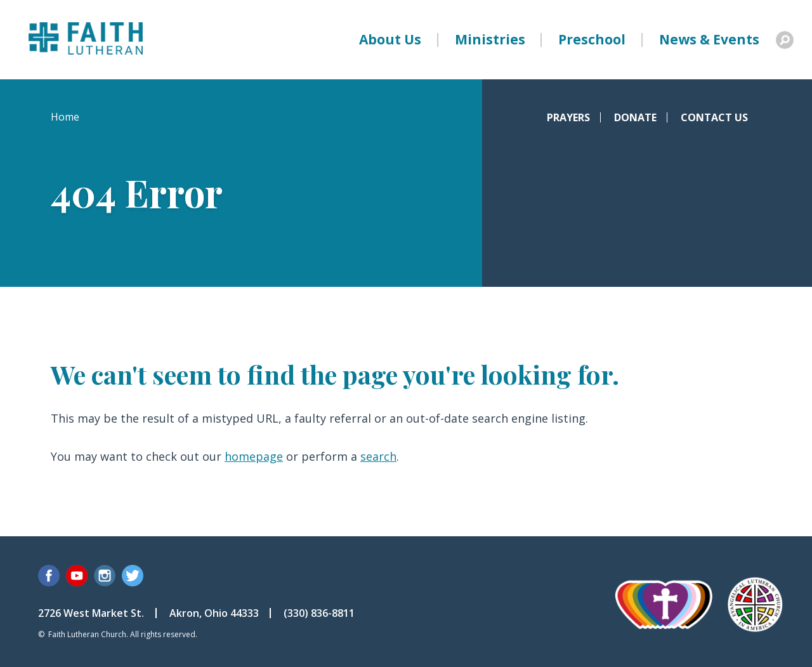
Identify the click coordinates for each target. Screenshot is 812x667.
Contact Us (714, 117)
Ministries (490, 39)
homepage (254, 456)
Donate (635, 117)
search (378, 456)
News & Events (709, 39)
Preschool (592, 39)
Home (65, 117)
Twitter (133, 576)
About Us (390, 39)
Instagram (105, 576)
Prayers (568, 117)
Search (785, 40)
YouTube (77, 576)
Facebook (49, 576)
